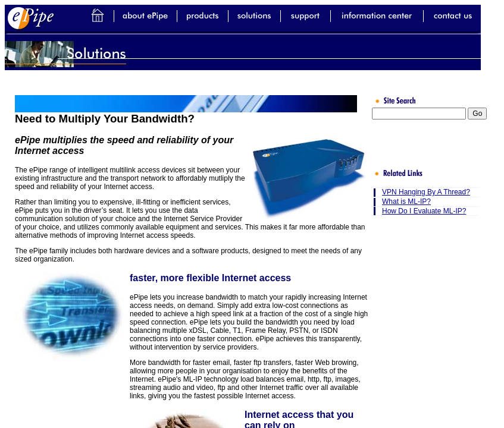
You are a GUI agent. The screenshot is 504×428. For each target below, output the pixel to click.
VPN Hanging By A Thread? (426, 192)
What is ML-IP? (406, 202)
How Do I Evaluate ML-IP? (424, 211)
